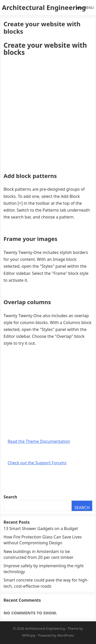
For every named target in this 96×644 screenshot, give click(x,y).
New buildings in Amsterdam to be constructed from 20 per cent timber (39, 554)
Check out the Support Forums (37, 463)
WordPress (66, 635)
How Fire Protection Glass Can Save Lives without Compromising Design (43, 540)
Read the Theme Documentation (39, 441)
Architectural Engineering (44, 8)
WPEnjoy (29, 635)
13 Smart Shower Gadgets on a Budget (41, 529)
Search (10, 497)
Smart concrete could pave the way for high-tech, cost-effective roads (46, 583)
